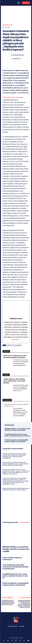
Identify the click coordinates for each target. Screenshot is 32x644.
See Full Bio (15, 339)
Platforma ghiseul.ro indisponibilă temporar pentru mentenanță (16, 441)
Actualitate (7, 25)
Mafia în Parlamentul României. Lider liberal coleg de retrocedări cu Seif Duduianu (16, 489)
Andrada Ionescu (18, 55)
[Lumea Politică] (16, 619)
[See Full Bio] (20, 340)
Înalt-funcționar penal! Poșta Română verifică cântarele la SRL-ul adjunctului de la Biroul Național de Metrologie (15, 464)
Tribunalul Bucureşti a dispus (11, 97)
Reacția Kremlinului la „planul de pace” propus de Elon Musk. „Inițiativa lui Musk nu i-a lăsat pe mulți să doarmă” (24, 604)
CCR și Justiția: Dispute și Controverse (12, 559)
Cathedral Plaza (11, 345)
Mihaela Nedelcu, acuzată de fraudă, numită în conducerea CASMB (17, 429)
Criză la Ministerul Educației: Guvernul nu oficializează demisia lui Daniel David (15, 567)
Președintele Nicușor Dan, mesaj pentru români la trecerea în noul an (17, 435)
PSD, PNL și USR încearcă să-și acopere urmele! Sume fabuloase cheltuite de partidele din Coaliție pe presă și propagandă (14, 456)
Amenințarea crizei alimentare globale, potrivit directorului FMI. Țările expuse (8, 602)
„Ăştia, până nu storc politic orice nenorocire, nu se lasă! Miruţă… (14, 381)
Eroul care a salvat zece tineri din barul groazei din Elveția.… (15, 356)
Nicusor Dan (18, 345)
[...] (26, 365)
